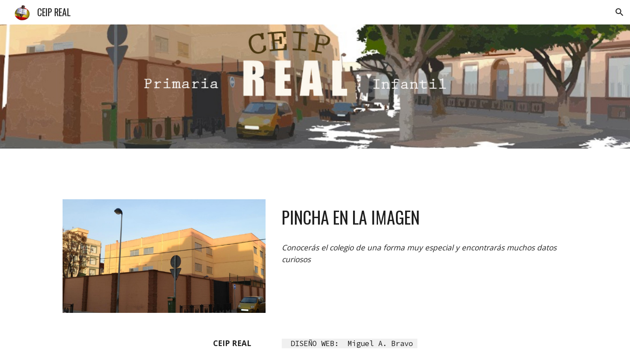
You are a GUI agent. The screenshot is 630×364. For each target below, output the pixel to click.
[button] (619, 12)
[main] (423, 217)
